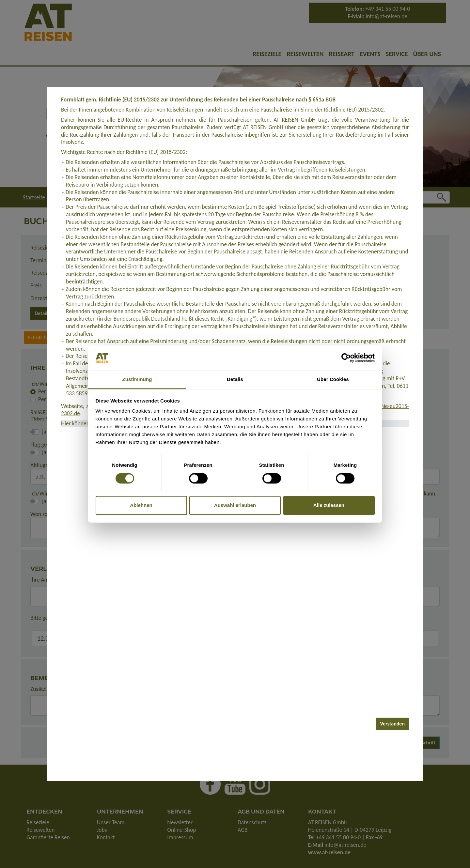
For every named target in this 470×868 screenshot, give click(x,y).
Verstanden (393, 724)
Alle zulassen (329, 505)
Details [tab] (235, 380)
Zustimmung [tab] (137, 380)
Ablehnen (141, 505)
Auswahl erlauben (235, 505)
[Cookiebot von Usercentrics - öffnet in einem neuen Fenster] (346, 358)
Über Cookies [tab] (333, 380)
